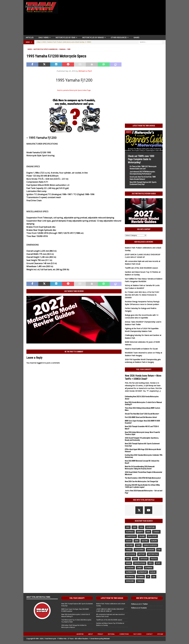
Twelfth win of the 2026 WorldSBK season (141, 268)
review (128, 563)
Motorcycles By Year (65, 37)
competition (131, 536)
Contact (149, 634)
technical (130, 577)
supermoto (130, 572)
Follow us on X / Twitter (139, 604)
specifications (140, 563)
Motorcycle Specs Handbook (46, 49)
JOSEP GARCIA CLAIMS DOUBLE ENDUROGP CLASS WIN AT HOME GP (110, 610)
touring (140, 577)
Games (136, 37)
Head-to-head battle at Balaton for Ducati (141, 349)
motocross (131, 554)
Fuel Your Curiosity (144, 370)
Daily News (44, 37)
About (91, 634)
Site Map (160, 634)
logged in (40, 363)
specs (150, 563)
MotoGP (142, 554)
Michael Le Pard (85, 71)
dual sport (152, 536)
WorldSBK (130, 581)
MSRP (128, 559)
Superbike (149, 568)
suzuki (153, 572)
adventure (150, 527)
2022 (128, 527)
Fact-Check (137, 634)
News (135, 559)
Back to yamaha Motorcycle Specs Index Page (74, 90)
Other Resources (119, 37)
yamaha (140, 581)
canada (156, 532)
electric (145, 541)
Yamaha (62, 49)
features (129, 545)
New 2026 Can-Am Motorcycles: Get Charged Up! (141, 481)
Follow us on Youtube (139, 608)
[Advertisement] (113, 18)
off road (144, 559)
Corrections (124, 634)
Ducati (129, 541)
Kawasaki (151, 550)
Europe (154, 541)
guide (138, 545)
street (139, 568)
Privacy (100, 634)
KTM (159, 550)
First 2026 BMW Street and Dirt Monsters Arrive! (141, 417)
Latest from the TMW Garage (144, 126)
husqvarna (139, 550)
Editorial (111, 634)
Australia (130, 532)
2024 (141, 527)
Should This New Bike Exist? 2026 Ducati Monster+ (142, 414)
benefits (140, 532)
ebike (137, 541)
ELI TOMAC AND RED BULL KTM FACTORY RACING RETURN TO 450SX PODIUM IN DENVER (142, 295)
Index (30, 49)
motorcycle (153, 554)
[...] (160, 391)
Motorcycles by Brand (93, 37)
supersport (142, 572)
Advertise (80, 634)
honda (129, 550)
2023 (135, 527)
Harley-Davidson (150, 545)
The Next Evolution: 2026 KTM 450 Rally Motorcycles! (143, 478)
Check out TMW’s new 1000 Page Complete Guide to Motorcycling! (141, 159)
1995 (69, 49)
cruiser (142, 536)
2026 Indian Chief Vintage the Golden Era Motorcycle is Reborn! (74, 626)
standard (130, 568)
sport (158, 563)
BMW (148, 532)
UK (148, 577)
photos (154, 559)
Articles (30, 37)
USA (154, 577)
